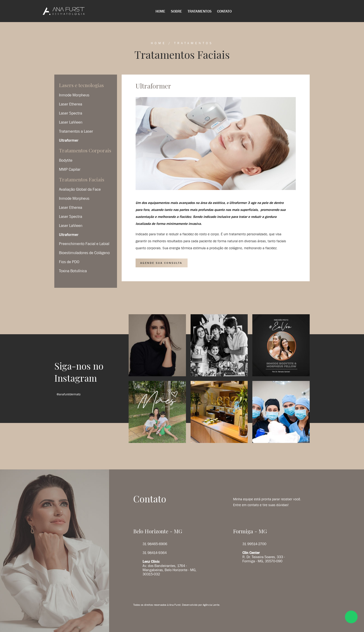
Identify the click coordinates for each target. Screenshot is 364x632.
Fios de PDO (69, 262)
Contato (224, 11)
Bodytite (66, 160)
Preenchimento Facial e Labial (84, 244)
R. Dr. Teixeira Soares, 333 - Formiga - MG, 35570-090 (264, 557)
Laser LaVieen (71, 122)
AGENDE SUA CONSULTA (161, 263)
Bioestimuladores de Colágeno (84, 253)
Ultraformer (69, 140)
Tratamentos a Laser (76, 131)
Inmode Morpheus (74, 95)
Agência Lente (211, 605)
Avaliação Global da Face (80, 189)
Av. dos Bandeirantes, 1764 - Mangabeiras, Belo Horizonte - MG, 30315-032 (169, 568)
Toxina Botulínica (73, 271)
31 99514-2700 (254, 544)
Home (160, 11)
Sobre (176, 11)
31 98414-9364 (155, 553)
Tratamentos (200, 11)
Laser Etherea (71, 104)
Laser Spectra (71, 113)
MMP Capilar (70, 169)
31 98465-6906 (155, 544)
